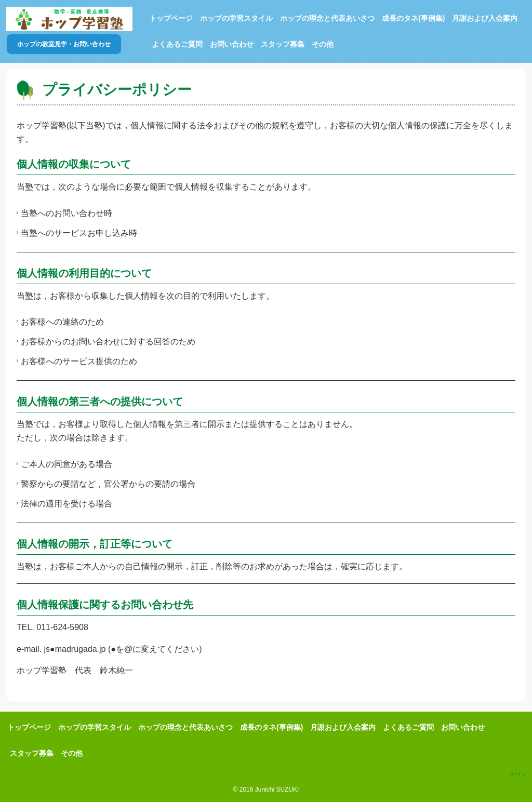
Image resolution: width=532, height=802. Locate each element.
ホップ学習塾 (69, 19)
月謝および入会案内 (485, 18)
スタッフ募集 (283, 44)
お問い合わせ (232, 44)
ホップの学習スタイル (236, 18)
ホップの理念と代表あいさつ (327, 18)
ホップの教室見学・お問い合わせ (64, 44)
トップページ (171, 18)
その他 (323, 44)
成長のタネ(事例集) (413, 18)
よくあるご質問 (177, 44)
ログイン (517, 774)
